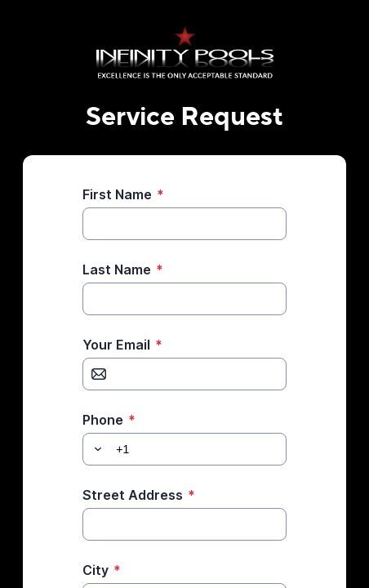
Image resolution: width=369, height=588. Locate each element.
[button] (96, 449)
